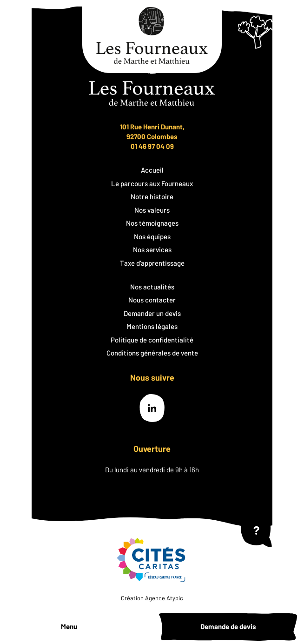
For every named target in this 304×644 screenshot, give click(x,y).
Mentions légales (152, 326)
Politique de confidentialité (152, 340)
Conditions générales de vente (152, 353)
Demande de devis (228, 626)
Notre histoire (152, 196)
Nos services (152, 249)
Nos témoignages (152, 223)
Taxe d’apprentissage (152, 263)
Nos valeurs (152, 210)
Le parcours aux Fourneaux (152, 183)
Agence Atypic (164, 598)
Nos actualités (152, 287)
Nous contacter (152, 300)
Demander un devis (152, 313)
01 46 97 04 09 (152, 146)
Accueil (152, 170)
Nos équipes (152, 236)
